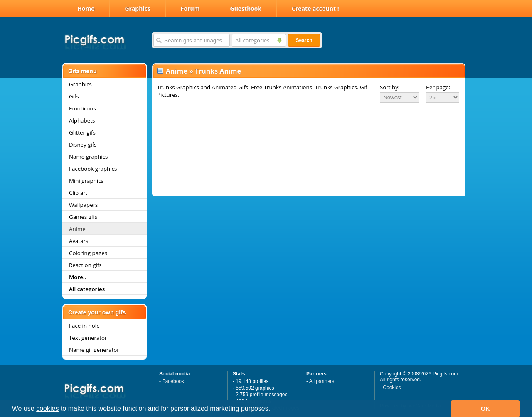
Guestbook (246, 9)
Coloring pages (88, 253)
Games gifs (83, 217)
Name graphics (88, 157)
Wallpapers (83, 205)
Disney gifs (83, 145)
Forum (190, 9)
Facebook (173, 381)
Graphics (137, 9)
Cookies (392, 388)
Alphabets (82, 120)
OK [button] (485, 409)
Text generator (88, 338)
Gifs (74, 96)
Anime (77, 229)
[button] (273, 410)
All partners (322, 381)
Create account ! (315, 9)
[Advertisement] (309, 126)
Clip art (78, 193)
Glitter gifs (82, 132)
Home (86, 9)
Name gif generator (94, 350)
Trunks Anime (218, 71)
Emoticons (83, 108)
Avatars (79, 241)
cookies (47, 408)
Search (304, 40)
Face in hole (84, 326)
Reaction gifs (85, 265)
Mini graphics (86, 181)
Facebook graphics (93, 169)
